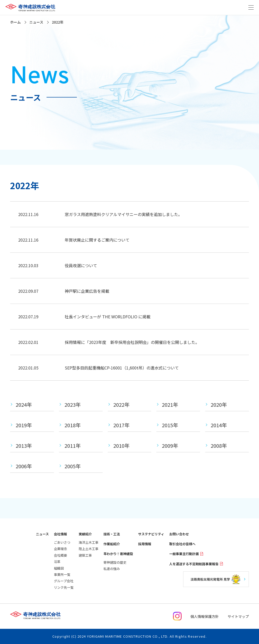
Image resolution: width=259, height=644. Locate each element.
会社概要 (60, 555)
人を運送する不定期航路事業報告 (196, 564)
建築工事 (85, 555)
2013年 (24, 446)
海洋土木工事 (89, 542)
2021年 (170, 405)
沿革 (57, 562)
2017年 (121, 425)
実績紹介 (85, 534)
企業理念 (60, 549)
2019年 (24, 425)
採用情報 (145, 544)
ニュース (42, 534)
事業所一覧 (62, 574)
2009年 (170, 446)
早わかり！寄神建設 (118, 554)
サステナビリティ (151, 534)
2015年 (170, 425)
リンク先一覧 (64, 587)
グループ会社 (64, 581)
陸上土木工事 (89, 549)
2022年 (121, 405)
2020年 (219, 405)
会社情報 (60, 534)
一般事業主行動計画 (186, 554)
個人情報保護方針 (205, 616)
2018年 (73, 425)
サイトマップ (238, 616)
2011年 (73, 446)
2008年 (219, 446)
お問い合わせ (179, 534)
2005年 (73, 466)
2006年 (24, 466)
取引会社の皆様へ (182, 544)
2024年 (24, 405)
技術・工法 (112, 534)
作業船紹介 (112, 544)
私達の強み (112, 569)
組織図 (59, 568)
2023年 (73, 405)
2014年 (219, 425)
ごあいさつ (62, 542)
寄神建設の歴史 (115, 562)
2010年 (121, 446)
